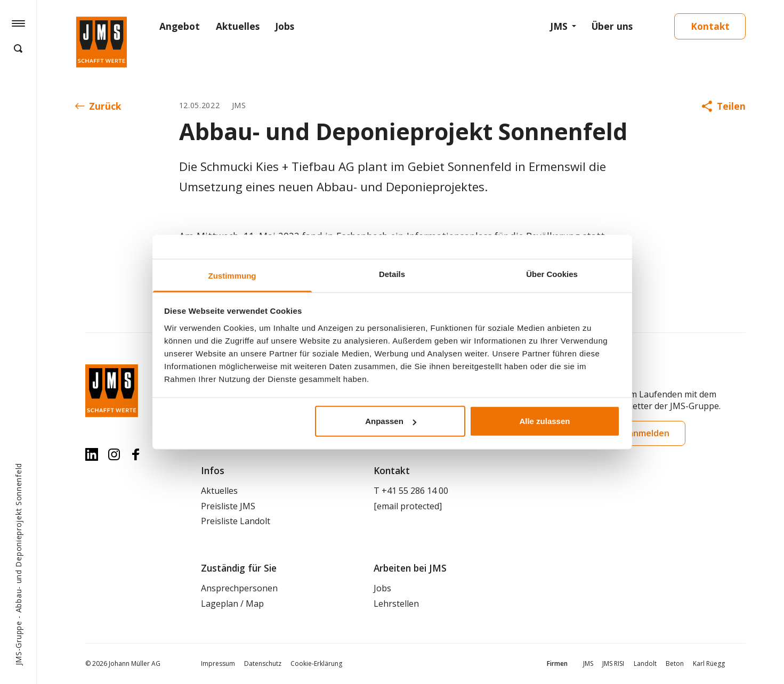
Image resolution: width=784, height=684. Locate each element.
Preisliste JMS (228, 506)
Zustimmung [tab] (232, 276)
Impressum (218, 663)
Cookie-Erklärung (316, 663)
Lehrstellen (396, 604)
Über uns (612, 26)
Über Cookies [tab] (552, 274)
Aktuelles (238, 26)
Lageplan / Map (232, 604)
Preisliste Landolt (236, 521)
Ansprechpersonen (239, 588)
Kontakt (710, 26)
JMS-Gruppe (18, 643)
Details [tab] (392, 274)
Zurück (98, 106)
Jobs (285, 26)
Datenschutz (263, 663)
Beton (675, 663)
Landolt (645, 663)
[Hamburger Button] (18, 23)
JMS (559, 26)
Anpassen (391, 421)
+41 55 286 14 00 (415, 491)
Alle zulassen (544, 421)
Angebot (180, 26)
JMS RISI (613, 663)
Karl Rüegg (709, 663)
